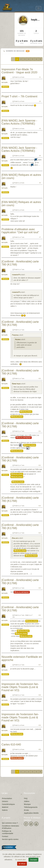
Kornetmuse (16, 384)
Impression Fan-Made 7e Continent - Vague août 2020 (19, 71)
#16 (40, 615)
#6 (40, 210)
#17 (40, 665)
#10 (40, 378)
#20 (40, 749)
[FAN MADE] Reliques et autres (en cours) (21, 176)
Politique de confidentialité (8, 832)
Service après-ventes (10, 839)
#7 (40, 237)
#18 (40, 695)
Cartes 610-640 (11, 744)
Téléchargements (31, 807)
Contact (5, 836)
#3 (40, 129)
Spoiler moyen (17, 758)
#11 (40, 431)
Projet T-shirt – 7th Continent (19, 96)
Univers (5, 801)
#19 (40, 725)
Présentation (7, 798)
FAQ (26, 798)
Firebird (15, 335)
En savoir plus (21, 860)
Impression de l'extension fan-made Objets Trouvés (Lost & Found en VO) (20, 687)
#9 (40, 330)
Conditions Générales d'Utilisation (11, 827)
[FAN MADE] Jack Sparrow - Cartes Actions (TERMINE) (19, 122)
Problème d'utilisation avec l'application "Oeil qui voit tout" (20, 231)
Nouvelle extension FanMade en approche (22, 658)
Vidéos (27, 801)
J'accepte (33, 860)
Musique (27, 804)
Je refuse (22, 864)
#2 (40, 101)
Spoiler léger (26, 412)
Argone (17, 340)
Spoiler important (24, 438)
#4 (40, 156)
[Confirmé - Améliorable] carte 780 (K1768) (20, 263)
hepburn (4, 82)
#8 (40, 269)
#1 (40, 77)
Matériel (5, 807)
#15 (40, 588)
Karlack (15, 538)
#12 (40, 465)
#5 (40, 183)
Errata (26, 810)
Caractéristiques (8, 804)
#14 (40, 533)
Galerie (5, 810)
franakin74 (16, 275)
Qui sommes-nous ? (10, 823)
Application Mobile (31, 813)
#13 (40, 506)
